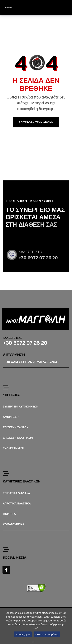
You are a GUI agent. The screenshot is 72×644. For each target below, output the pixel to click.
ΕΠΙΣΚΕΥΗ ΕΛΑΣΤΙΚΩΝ (18, 438)
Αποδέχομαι (23, 634)
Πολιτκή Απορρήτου (47, 634)
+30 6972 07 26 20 (41, 258)
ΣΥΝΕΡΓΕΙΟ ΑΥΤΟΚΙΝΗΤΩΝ (21, 407)
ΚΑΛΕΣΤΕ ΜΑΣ (12, 338)
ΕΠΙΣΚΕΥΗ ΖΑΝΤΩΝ (16, 427)
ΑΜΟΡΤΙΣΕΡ (11, 417)
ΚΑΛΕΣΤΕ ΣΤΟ (34, 252)
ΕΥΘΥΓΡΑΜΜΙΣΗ (14, 448)
